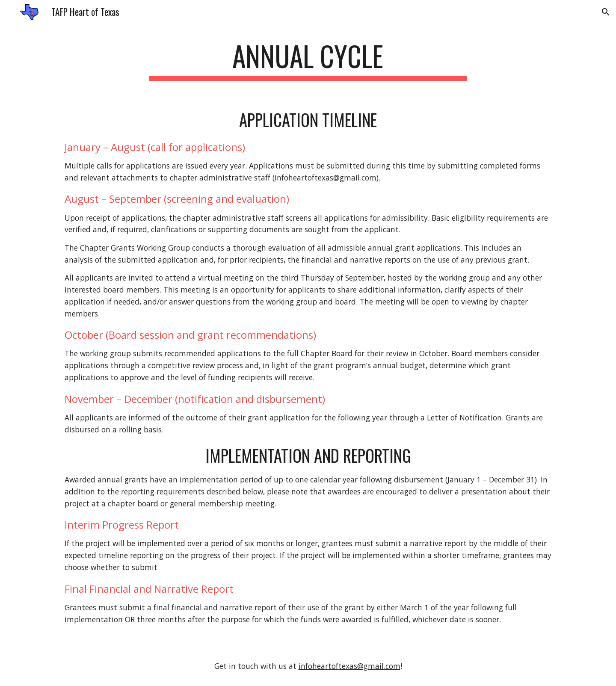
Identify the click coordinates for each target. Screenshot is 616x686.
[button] (606, 12)
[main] (308, 60)
